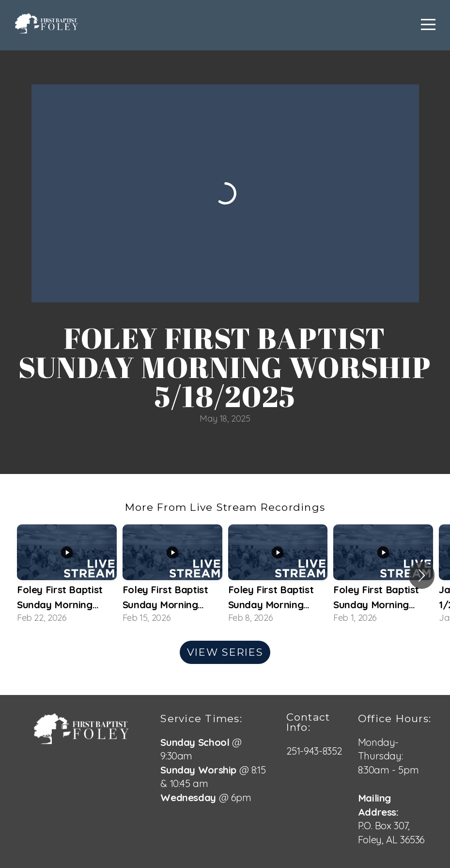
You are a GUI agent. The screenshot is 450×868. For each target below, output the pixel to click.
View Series (225, 652)
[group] (67, 575)
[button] (422, 575)
